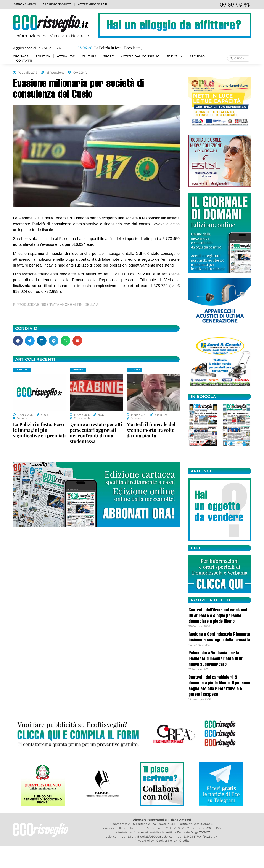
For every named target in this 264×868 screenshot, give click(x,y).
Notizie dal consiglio (140, 56)
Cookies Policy (167, 841)
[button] (18, 341)
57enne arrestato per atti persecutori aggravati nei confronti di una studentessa (96, 433)
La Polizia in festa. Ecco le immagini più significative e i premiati (39, 430)
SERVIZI (175, 56)
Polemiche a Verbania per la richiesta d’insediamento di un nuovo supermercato (216, 659)
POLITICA (43, 56)
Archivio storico (57, 4)
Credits (184, 841)
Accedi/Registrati (93, 4)
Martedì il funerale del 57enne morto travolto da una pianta (151, 430)
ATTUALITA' (22, 370)
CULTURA (89, 56)
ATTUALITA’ (66, 56)
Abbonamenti (25, 4)
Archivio (197, 56)
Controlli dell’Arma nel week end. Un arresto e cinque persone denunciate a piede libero (218, 616)
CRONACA (21, 56)
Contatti (24, 61)
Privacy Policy (144, 841)
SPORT (108, 56)
